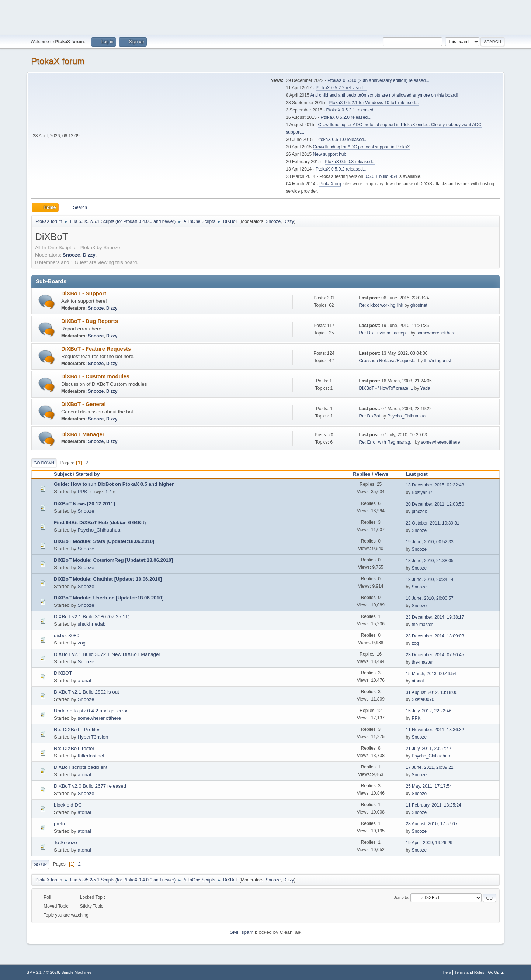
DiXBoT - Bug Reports (90, 321)
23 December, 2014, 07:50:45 (435, 655)
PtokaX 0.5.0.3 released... (350, 162)
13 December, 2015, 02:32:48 (435, 485)
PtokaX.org (330, 184)
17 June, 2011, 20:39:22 (429, 767)
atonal (84, 680)
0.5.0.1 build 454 (381, 176)
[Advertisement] (265, 17)
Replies (362, 474)
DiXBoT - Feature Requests (96, 349)
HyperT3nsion (93, 737)
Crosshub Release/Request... (388, 361)
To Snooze (65, 843)
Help (447, 972)
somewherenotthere (436, 333)
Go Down (44, 463)
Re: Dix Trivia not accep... (384, 333)
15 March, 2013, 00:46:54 (431, 674)
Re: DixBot (370, 416)
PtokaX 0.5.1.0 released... (342, 140)
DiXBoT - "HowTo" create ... (386, 388)
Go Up (40, 864)
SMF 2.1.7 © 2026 (43, 972)
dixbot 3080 (67, 635)
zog (81, 643)
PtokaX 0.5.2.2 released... (341, 88)
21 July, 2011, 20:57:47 (428, 749)
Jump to (401, 897)
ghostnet (419, 305)
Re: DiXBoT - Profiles (77, 730)
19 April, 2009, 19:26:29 (429, 843)
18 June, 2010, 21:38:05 (429, 561)
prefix (60, 824)
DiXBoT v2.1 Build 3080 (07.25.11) (92, 617)
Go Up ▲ (496, 972)
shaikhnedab (91, 624)
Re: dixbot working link (381, 305)
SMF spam (242, 932)
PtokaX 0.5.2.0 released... (346, 117)
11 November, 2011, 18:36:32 (435, 730)
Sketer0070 (423, 699)
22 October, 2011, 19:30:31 (432, 523)
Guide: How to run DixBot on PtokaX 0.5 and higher (114, 484)
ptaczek (419, 512)
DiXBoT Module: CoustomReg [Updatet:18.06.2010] (113, 560)
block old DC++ (71, 805)
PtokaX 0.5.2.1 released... (352, 110)
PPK (82, 491)
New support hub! (330, 154)
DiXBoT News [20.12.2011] (84, 504)
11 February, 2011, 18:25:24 (433, 805)
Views (382, 474)
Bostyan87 (422, 492)
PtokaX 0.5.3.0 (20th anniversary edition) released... (378, 80)
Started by (88, 474)
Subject (63, 474)
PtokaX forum (58, 61)
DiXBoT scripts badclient (81, 767)
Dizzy (289, 221)
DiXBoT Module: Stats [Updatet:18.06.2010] (104, 541)
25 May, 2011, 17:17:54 (429, 786)
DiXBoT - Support (84, 293)
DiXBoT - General (84, 404)
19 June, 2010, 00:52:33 (429, 542)
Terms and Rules (470, 972)
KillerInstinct (91, 756)
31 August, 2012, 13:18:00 (431, 692)
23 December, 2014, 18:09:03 (435, 636)
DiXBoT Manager (83, 434)
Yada (425, 388)
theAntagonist (437, 361)
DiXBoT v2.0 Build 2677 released (90, 786)
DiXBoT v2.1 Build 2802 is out (86, 692)
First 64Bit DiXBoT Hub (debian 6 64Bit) (100, 522)
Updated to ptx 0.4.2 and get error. (91, 711)
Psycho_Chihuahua (406, 416)
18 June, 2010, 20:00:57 (429, 598)
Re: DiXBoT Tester (74, 748)
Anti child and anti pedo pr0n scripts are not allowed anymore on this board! (384, 95)
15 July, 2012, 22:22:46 (428, 711)
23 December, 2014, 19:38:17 (435, 617)
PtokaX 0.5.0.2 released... (341, 169)
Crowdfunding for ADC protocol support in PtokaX (362, 147)
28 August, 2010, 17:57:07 (431, 824)
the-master (422, 625)
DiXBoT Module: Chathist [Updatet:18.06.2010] (108, 579)
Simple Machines (76, 972)
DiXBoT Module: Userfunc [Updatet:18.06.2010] (109, 598)
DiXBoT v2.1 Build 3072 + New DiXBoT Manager (107, 654)
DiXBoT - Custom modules (95, 376)
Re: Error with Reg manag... (387, 442)
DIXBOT (63, 673)
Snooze (273, 221)
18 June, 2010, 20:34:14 (429, 580)
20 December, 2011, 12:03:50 (435, 504)
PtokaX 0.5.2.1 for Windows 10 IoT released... (374, 103)
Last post (420, 474)
